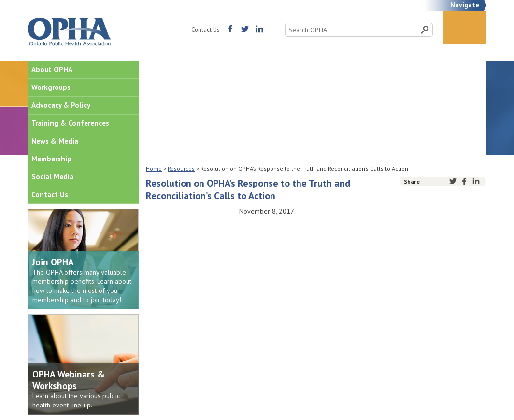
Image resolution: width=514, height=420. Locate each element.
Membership (51, 159)
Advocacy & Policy (61, 105)
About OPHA (52, 69)
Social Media (52, 177)
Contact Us (205, 29)
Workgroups (51, 87)
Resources (181, 168)
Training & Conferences (70, 123)
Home (154, 168)
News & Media (55, 141)
